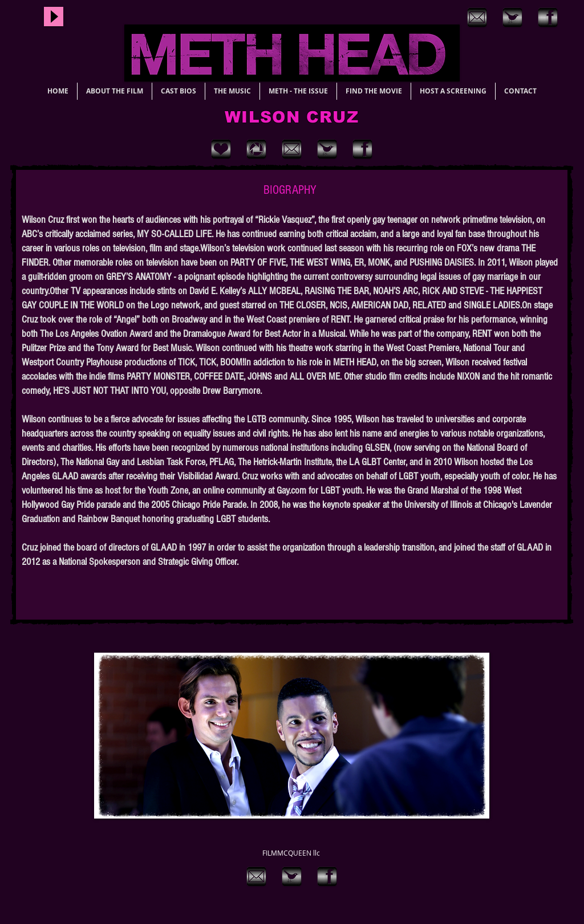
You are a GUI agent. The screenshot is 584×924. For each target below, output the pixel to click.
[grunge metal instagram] (256, 149)
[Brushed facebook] (548, 17)
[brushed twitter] (512, 17)
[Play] (54, 17)
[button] (292, 736)
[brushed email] (477, 17)
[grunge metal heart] (221, 149)
